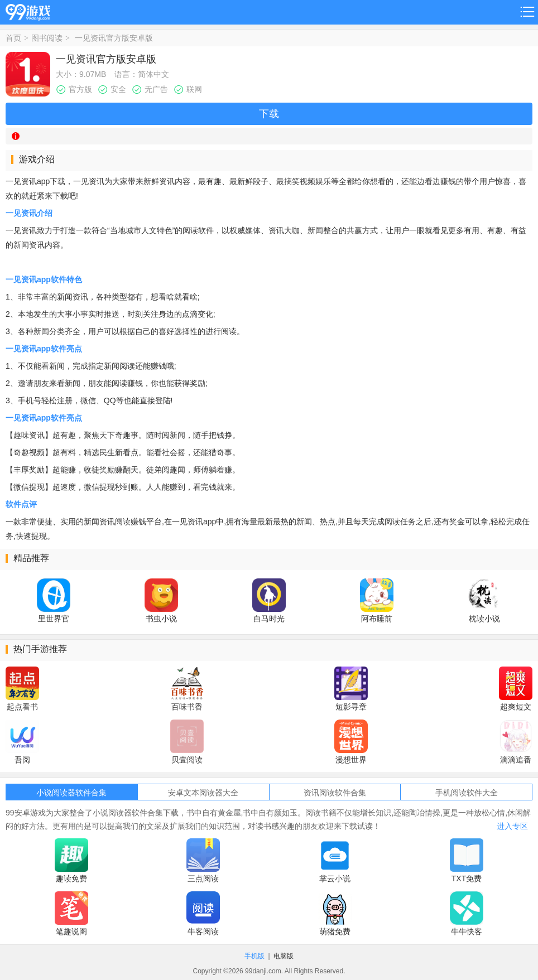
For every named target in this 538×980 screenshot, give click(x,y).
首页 (13, 38)
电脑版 (284, 956)
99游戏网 (28, 10)
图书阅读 (47, 38)
